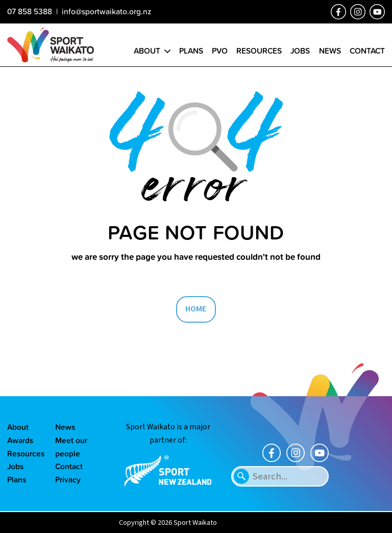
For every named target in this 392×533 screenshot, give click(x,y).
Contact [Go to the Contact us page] (367, 51)
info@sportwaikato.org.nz (106, 11)
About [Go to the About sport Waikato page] (147, 51)
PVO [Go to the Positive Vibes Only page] (220, 51)
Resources (24, 453)
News (65, 427)
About (18, 427)
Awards (20, 440)
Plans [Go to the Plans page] (191, 51)
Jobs (15, 466)
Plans (17, 479)
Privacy (68, 479)
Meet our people (71, 447)
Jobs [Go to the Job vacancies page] (300, 51)
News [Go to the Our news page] (330, 51)
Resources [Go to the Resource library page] (259, 51)
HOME (196, 309)
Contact (69, 466)
